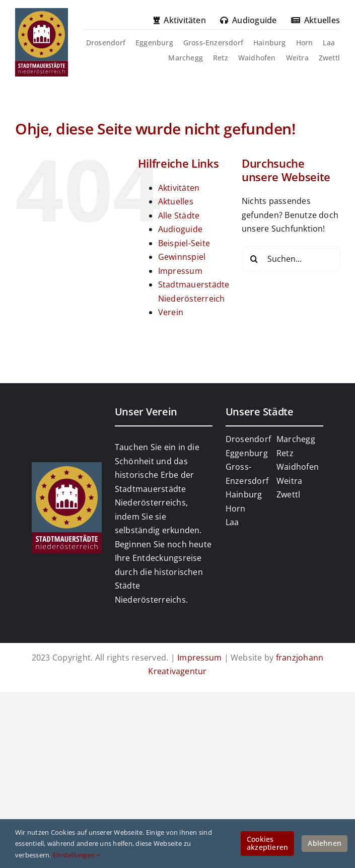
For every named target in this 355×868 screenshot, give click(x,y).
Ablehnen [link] (325, 843)
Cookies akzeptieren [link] (267, 843)
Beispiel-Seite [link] (184, 243)
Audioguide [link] (180, 229)
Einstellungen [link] (77, 855)
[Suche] (254, 259)
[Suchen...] (291, 259)
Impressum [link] (180, 271)
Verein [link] (171, 312)
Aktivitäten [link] (179, 188)
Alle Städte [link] (179, 215)
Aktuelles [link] (176, 201)
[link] (42, 12)
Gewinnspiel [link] (182, 257)
